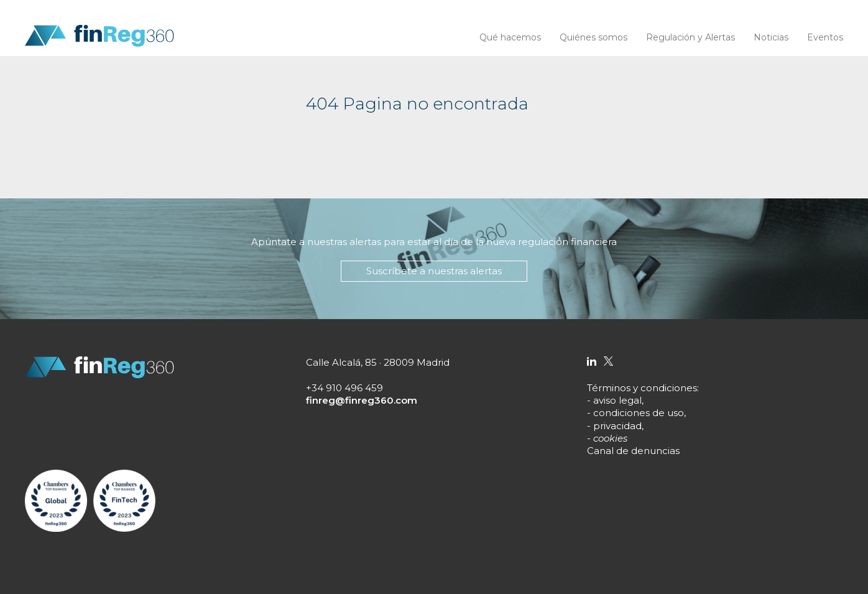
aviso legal (617, 400)
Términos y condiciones (642, 388)
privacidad (617, 426)
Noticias (771, 37)
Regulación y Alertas (690, 37)
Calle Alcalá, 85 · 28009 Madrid (378, 362)
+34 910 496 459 (344, 388)
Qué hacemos (510, 37)
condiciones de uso (639, 413)
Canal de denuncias (633, 451)
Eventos (825, 37)
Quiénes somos (593, 37)
